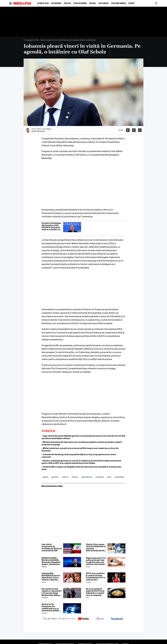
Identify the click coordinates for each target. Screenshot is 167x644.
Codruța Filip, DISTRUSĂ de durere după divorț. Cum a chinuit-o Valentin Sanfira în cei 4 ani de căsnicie (51, 577)
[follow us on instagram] (100, 619)
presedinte (100, 477)
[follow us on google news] (50, 619)
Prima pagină (28, 40)
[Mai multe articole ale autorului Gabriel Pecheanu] (28, 130)
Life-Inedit (104, 3)
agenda (45, 477)
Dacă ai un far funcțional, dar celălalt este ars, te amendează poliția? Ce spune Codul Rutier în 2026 (52, 607)
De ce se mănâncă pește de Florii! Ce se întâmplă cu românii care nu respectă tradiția (95, 592)
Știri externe (80, 3)
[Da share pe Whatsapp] (140, 130)
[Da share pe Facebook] (128, 130)
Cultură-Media (119, 3)
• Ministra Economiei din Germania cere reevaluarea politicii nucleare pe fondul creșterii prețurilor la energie (82, 443)
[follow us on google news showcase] (67, 619)
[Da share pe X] (134, 130)
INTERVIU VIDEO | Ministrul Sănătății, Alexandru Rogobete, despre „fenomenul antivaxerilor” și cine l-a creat (51, 561)
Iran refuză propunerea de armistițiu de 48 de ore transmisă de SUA (52, 548)
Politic (67, 3)
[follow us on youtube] (83, 619)
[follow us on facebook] (117, 619)
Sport (131, 3)
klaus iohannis (87, 477)
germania (55, 477)
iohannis (75, 477)
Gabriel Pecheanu (38, 131)
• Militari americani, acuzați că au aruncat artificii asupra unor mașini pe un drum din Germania (80, 449)
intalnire (65, 477)
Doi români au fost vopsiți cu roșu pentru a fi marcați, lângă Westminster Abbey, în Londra (52, 592)
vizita (109, 477)
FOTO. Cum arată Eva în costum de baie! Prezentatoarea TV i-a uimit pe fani (96, 577)
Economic (56, 3)
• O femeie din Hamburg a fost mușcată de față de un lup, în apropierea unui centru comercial (79, 456)
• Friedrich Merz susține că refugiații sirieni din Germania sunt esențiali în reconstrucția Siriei (81, 468)
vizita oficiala (119, 477)
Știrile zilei (43, 3)
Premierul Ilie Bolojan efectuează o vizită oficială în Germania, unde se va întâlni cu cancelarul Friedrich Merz (51, 226)
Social (93, 3)
